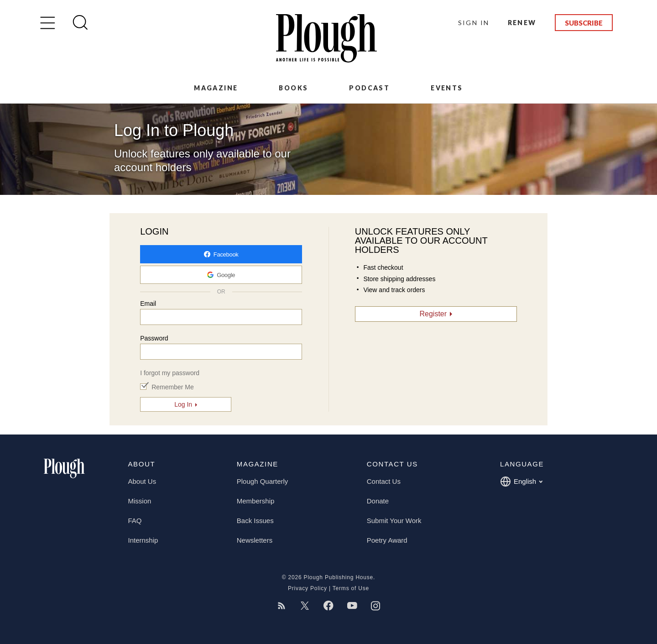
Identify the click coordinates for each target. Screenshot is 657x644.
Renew (522, 23)
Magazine (216, 88)
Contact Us (384, 481)
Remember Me (173, 387)
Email (148, 304)
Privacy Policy (308, 588)
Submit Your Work (394, 521)
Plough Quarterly (263, 481)
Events (447, 88)
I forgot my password (170, 373)
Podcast (369, 88)
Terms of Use (351, 588)
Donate (378, 501)
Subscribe (584, 23)
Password (154, 338)
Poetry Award (387, 540)
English (521, 482)
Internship (143, 540)
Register (433, 314)
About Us (142, 481)
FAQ (135, 521)
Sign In (474, 23)
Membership (256, 501)
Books (293, 88)
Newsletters (255, 540)
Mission (140, 501)
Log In (183, 404)
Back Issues (255, 521)
